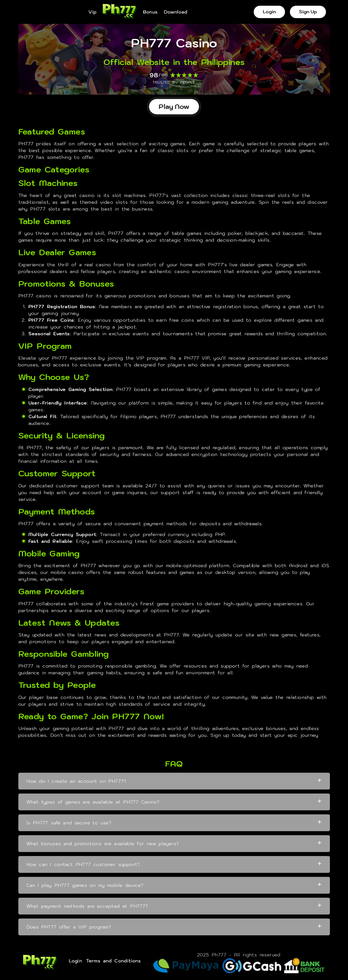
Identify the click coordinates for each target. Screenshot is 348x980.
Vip (92, 12)
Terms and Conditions (113, 961)
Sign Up (308, 12)
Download (176, 12)
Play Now (174, 107)
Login (269, 12)
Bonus (150, 12)
